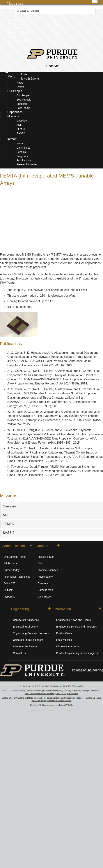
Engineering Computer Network (31, 633)
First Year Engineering (26, 646)
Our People (15, 91)
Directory (43, 583)
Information (78, 609)
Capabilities (15, 112)
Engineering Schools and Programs (77, 627)
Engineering (31, 609)
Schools (21, 152)
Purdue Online (65, 633)
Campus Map (45, 590)
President (60, 28)
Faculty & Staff (46, 557)
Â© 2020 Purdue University (14, 691)
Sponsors (22, 104)
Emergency (61, 45)
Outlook (8, 590)
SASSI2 (21, 133)
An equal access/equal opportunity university (45, 691)
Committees (23, 148)
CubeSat (52, 66)
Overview (22, 121)
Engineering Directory (25, 627)
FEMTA (21, 129)
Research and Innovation (22, 41)
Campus (48, 546)
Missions (14, 116)
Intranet (12, 139)
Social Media (24, 100)
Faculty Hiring (24, 160)
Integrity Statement (72, 691)
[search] (55, 11)
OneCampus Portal (15, 557)
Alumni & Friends (17, 28)
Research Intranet (27, 164)
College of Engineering (26, 620)
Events (21, 87)
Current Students (17, 20)
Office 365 (10, 583)
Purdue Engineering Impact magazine (78, 653)
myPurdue (10, 597)
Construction (45, 597)
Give (57, 41)
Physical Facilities (48, 570)
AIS (40, 563)
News (57, 24)
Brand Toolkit (30, 694)
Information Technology (17, 577)
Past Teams (23, 108)
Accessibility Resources (75, 698)
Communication (17, 546)
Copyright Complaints (90, 691)
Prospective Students (19, 24)
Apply (57, 20)
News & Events (30, 79)
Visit (57, 37)
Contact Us (19, 653)
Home (24, 74)
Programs (22, 156)
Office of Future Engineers (28, 640)
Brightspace (10, 563)
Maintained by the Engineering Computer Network (57, 694)
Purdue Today (12, 570)
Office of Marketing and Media (21, 698)
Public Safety (45, 577)
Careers (12, 37)
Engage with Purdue (19, 33)
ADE (19, 125)
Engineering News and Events (74, 620)
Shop (57, 33)
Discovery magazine (68, 646)
